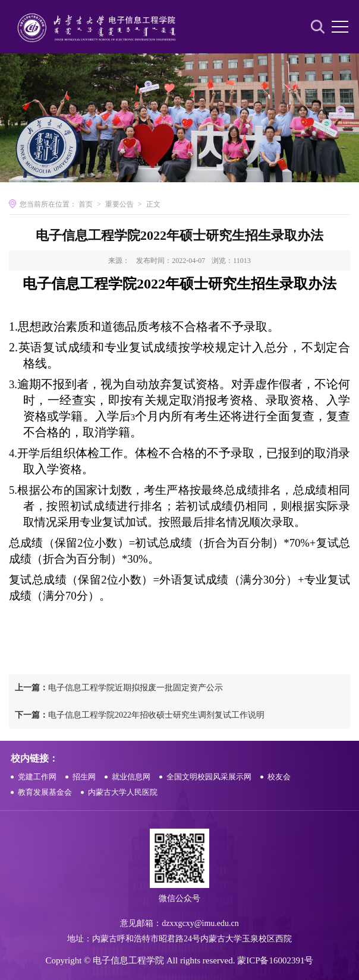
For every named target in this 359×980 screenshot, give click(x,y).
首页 (86, 204)
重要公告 (119, 204)
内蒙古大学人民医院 (123, 792)
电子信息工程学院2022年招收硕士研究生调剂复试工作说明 (140, 715)
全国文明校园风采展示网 (209, 777)
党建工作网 (37, 777)
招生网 (84, 777)
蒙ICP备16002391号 (275, 960)
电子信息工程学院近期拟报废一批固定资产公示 (119, 688)
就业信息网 (131, 777)
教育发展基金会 (45, 792)
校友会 (279, 777)
